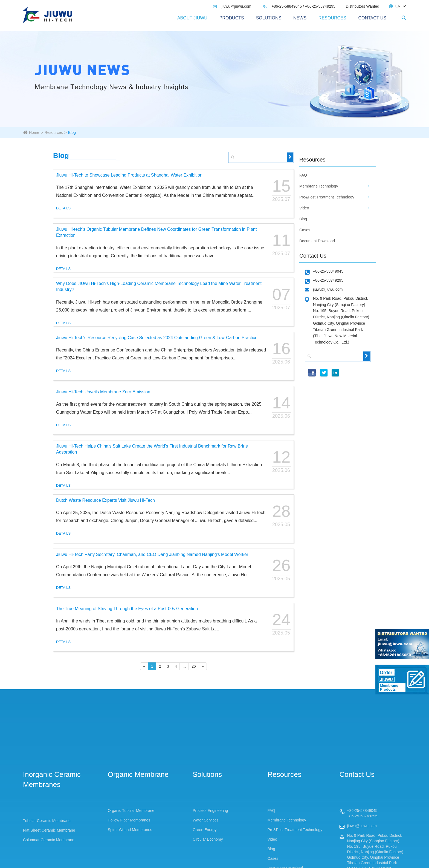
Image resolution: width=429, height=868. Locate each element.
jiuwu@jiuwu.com (232, 6)
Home (34, 132)
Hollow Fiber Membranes (129, 820)
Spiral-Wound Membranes (130, 830)
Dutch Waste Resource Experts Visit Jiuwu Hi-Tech (105, 500)
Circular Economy (208, 839)
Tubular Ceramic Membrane (47, 821)
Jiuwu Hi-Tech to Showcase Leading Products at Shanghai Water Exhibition (129, 175)
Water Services (205, 820)
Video (304, 208)
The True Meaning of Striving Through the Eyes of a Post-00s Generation (127, 609)
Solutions (269, 18)
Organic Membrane (138, 774)
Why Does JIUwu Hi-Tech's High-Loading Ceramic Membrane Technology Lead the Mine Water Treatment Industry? (159, 287)
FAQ (303, 175)
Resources (332, 18)
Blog (72, 132)
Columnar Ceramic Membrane (49, 840)
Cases (305, 230)
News (300, 18)
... (184, 666)
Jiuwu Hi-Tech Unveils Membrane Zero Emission (103, 392)
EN (398, 6)
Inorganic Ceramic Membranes (52, 779)
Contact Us (372, 18)
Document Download (317, 241)
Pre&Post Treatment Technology (327, 197)
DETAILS (63, 208)
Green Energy (205, 830)
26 (194, 666)
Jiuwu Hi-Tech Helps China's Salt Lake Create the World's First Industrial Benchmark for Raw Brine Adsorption (152, 449)
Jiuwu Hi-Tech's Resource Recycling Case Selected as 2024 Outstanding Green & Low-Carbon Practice (157, 338)
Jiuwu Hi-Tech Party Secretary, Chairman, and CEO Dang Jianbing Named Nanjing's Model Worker (152, 554)
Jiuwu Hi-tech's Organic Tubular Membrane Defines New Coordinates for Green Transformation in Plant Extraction (156, 232)
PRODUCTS (232, 18)
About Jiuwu (192, 18)
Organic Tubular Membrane (131, 811)
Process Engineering (210, 811)
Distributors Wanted (363, 6)
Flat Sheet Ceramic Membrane (49, 830)
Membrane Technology (319, 186)
